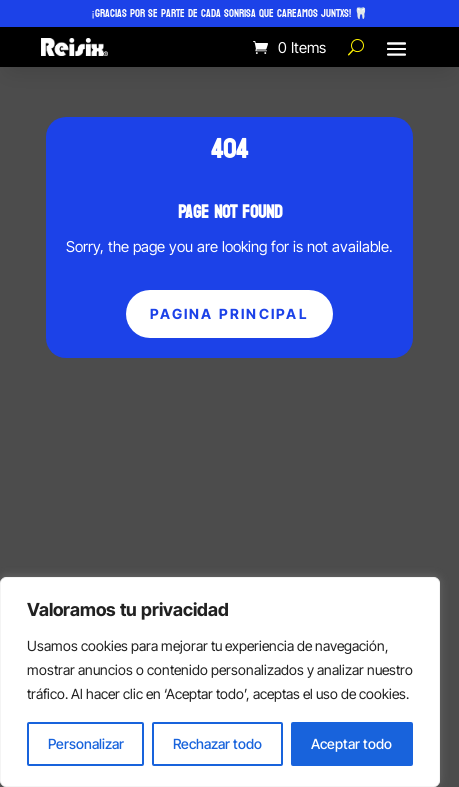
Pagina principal (229, 313)
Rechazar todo (217, 743)
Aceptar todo (351, 743)
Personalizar (86, 743)
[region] (220, 682)
